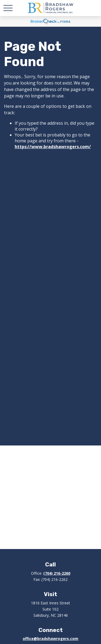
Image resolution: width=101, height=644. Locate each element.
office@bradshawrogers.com (50, 639)
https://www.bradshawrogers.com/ (53, 147)
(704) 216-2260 (57, 573)
